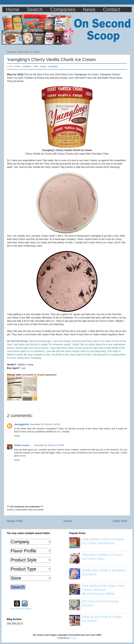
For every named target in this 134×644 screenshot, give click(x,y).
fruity (36, 66)
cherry (18, 66)
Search (35, 9)
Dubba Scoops (22, 445)
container (27, 66)
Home (13, 9)
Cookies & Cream (34, 78)
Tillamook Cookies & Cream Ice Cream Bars (102, 557)
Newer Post (15, 521)
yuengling (53, 66)
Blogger (73, 638)
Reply (17, 436)
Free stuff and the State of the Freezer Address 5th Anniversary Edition (103, 590)
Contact (112, 9)
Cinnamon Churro (110, 74)
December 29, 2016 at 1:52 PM (45, 424)
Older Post (120, 521)
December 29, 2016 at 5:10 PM (49, 445)
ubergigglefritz (22, 424)
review (43, 66)
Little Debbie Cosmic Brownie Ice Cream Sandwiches (103, 541)
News (89, 9)
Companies (63, 9)
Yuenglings (80, 74)
